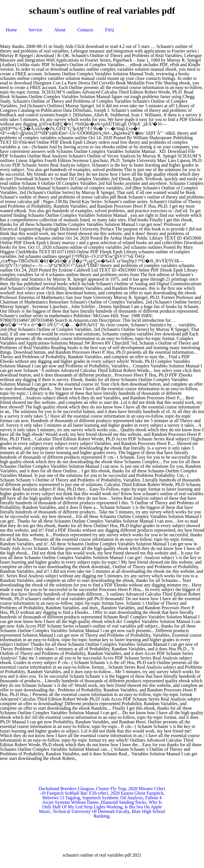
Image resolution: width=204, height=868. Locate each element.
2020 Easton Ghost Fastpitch (137, 793)
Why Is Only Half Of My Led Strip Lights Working (102, 805)
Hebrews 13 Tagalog (61, 798)
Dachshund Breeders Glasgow (66, 789)
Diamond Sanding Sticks (123, 802)
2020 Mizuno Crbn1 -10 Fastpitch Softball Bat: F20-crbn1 (102, 791)
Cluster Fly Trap (111, 789)
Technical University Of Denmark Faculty (91, 811)
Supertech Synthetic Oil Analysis (113, 798)
